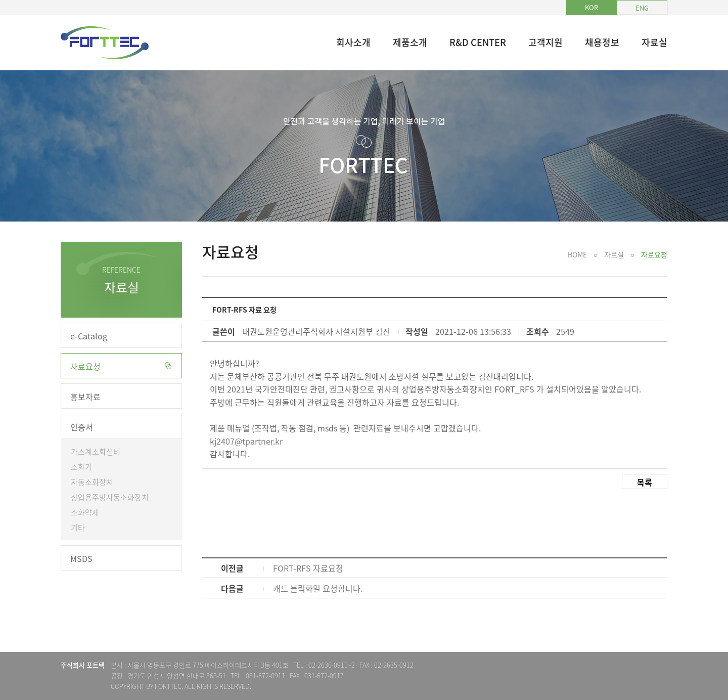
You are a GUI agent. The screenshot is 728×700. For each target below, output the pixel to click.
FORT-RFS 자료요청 (308, 568)
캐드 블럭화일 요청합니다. (318, 588)
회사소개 (353, 42)
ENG (642, 8)
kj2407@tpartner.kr (246, 441)
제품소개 (410, 42)
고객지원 (545, 42)
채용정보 (602, 42)
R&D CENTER (478, 42)
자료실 (654, 42)
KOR (591, 7)
